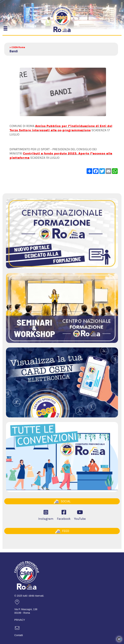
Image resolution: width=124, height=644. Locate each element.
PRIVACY (20, 620)
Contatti (19, 635)
